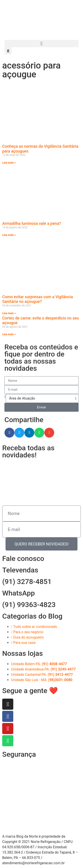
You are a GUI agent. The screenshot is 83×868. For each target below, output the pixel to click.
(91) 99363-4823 (29, 605)
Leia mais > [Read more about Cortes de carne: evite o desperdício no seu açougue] (9, 334)
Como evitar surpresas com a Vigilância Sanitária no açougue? (38, 299)
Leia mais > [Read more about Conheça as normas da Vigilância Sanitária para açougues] (9, 163)
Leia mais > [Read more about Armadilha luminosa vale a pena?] (9, 235)
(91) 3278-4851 (27, 582)
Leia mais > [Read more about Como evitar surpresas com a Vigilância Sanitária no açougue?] (9, 313)
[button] (41, 44)
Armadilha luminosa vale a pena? (32, 223)
